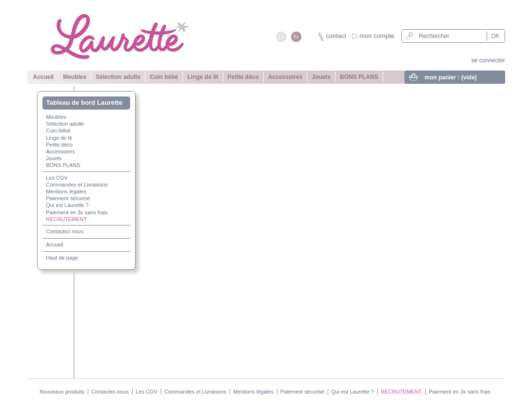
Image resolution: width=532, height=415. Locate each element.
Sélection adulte (118, 77)
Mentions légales (66, 191)
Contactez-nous (65, 231)
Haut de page (62, 258)
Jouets (321, 77)
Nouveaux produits (62, 392)
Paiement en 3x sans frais (77, 212)
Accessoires (286, 77)
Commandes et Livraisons (77, 185)
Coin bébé (164, 77)
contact (336, 36)
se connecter (488, 60)
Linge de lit (203, 77)
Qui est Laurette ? (67, 205)
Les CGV (57, 178)
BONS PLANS (359, 77)
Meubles (75, 77)
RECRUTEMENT (66, 219)
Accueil (44, 77)
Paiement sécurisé (68, 198)
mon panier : (451, 77)
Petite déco (243, 77)
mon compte (377, 36)
